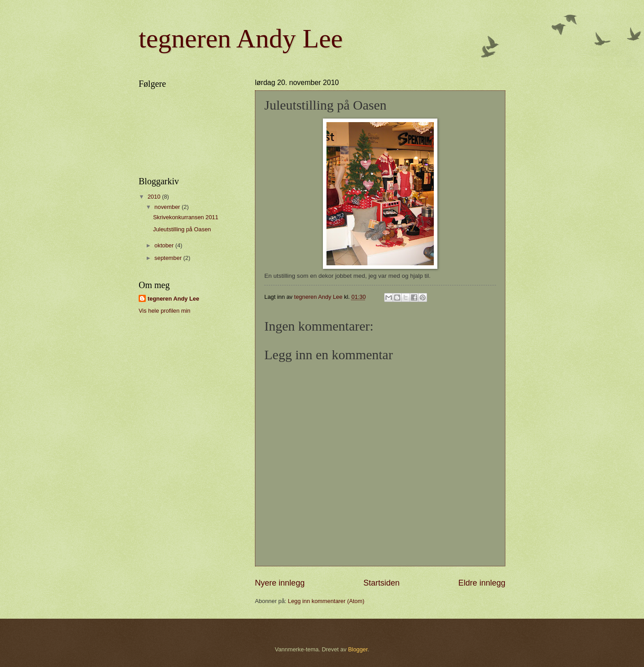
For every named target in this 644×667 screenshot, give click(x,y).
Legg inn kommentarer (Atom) (326, 601)
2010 (155, 197)
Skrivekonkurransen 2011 (186, 217)
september (169, 258)
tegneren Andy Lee (241, 38)
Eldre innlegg (482, 583)
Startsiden (381, 583)
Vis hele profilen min (165, 311)
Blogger (358, 649)
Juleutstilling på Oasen (182, 229)
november (168, 207)
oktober (165, 245)
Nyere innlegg (280, 583)
